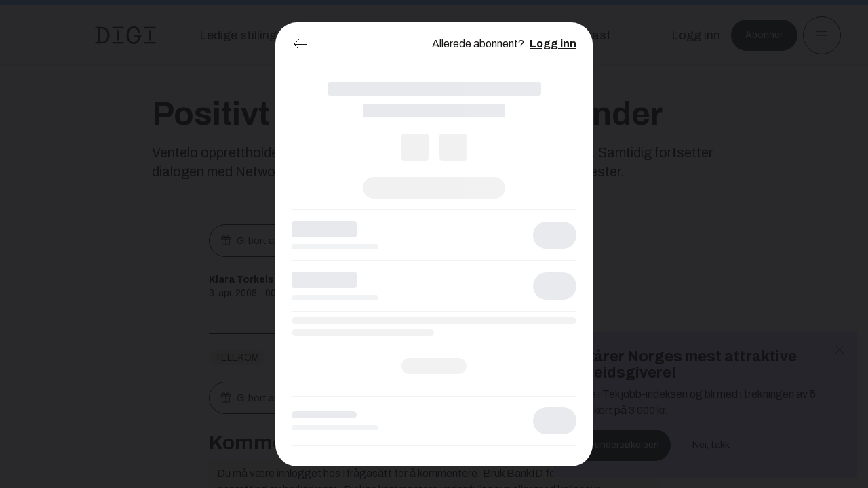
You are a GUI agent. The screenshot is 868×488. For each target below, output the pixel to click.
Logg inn (553, 44)
